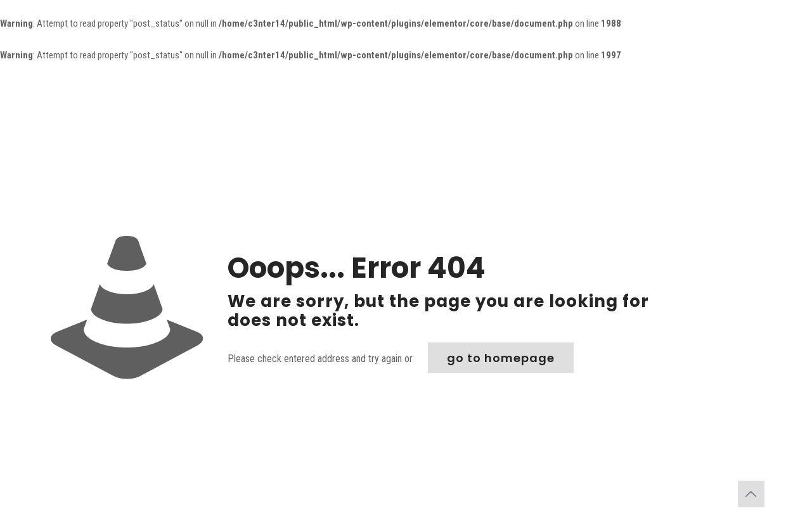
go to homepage (501, 358)
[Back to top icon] (751, 494)
